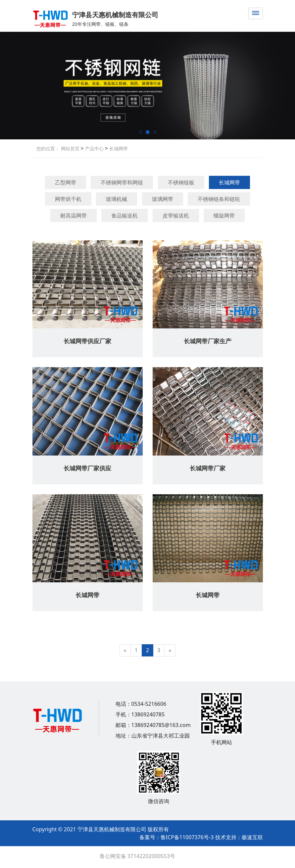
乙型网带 (66, 182)
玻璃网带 (163, 199)
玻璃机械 (117, 199)
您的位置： (48, 148)
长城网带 (118, 148)
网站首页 (70, 148)
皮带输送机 (176, 216)
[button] (140, 132)
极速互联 (252, 837)
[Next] (170, 650)
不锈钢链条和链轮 (219, 199)
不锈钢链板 (181, 182)
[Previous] (125, 650)
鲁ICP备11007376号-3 (188, 837)
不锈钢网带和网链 (122, 182)
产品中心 (94, 148)
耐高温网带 (74, 216)
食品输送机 (124, 216)
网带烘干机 (68, 199)
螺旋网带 (224, 216)
